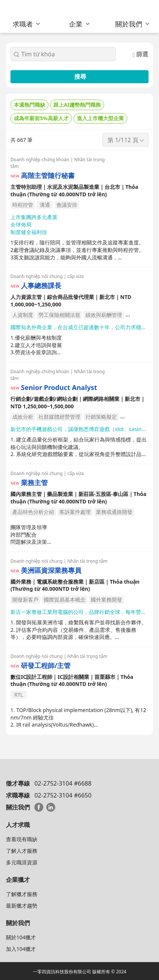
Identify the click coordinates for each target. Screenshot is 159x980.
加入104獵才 (21, 949)
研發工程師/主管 (46, 666)
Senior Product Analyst (59, 388)
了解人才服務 (22, 851)
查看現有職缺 (22, 839)
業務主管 (34, 483)
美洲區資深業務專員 (51, 570)
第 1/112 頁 (126, 140)
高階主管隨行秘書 (48, 176)
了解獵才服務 (22, 894)
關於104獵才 (21, 937)
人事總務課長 (41, 286)
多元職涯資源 (22, 862)
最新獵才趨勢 (22, 906)
